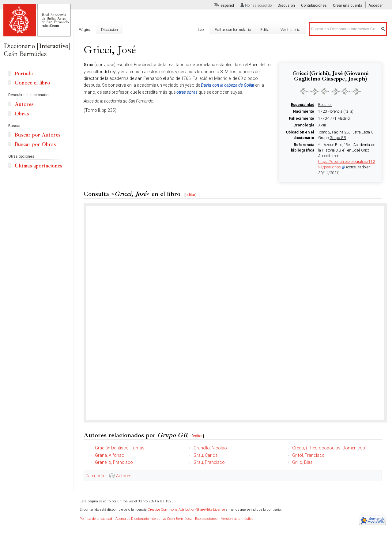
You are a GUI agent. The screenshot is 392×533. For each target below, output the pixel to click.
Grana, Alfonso (110, 455)
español (227, 6)
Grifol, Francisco (308, 455)
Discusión (286, 6)
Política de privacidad (96, 519)
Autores (124, 476)
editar (191, 195)
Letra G (368, 132)
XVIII (322, 125)
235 (347, 132)
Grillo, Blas (302, 462)
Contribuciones (314, 6)
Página (85, 30)
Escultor (325, 105)
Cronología (304, 125)
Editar (266, 30)
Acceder (376, 6)
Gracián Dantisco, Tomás (120, 448)
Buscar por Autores (38, 135)
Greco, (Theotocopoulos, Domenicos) (329, 448)
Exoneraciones (206, 519)
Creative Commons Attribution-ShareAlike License (186, 510)
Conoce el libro (32, 83)
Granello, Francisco (114, 462)
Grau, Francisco (209, 462)
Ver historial (291, 30)
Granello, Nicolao (210, 448)
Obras (22, 114)
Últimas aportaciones (38, 166)
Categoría (95, 476)
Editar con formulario (233, 30)
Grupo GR (338, 138)
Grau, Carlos (206, 455)
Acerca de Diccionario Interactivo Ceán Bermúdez (154, 519)
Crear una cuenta (348, 6)
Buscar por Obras (35, 144)
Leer (202, 30)
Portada (24, 74)
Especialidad (303, 105)
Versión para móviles (237, 519)
